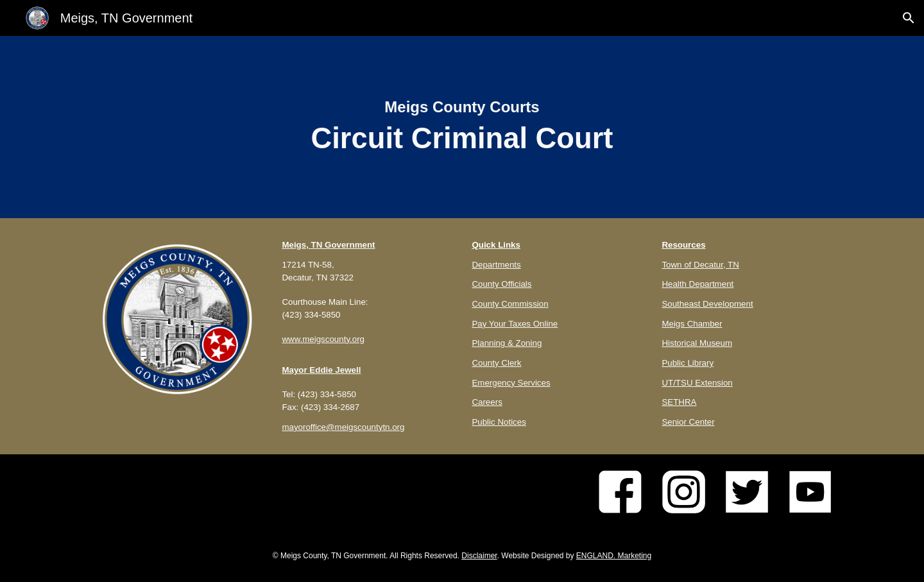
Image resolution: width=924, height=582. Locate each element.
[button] (909, 18)
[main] (462, 127)
